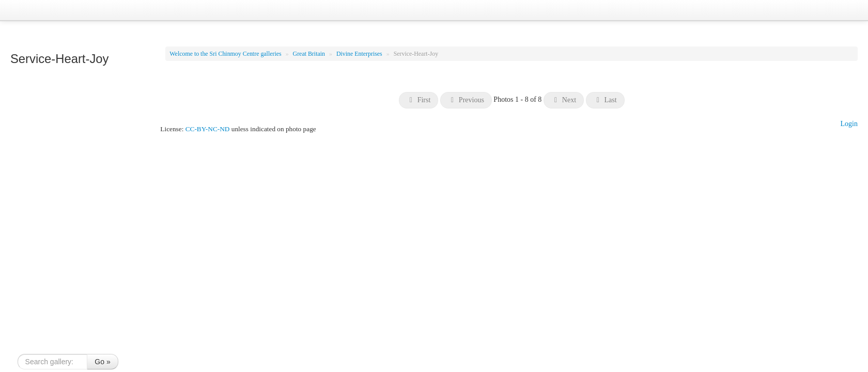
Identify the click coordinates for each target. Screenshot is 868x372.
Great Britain (310, 54)
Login (849, 124)
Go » (102, 362)
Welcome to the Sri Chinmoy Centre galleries (226, 54)
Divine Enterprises (360, 54)
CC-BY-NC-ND (208, 129)
